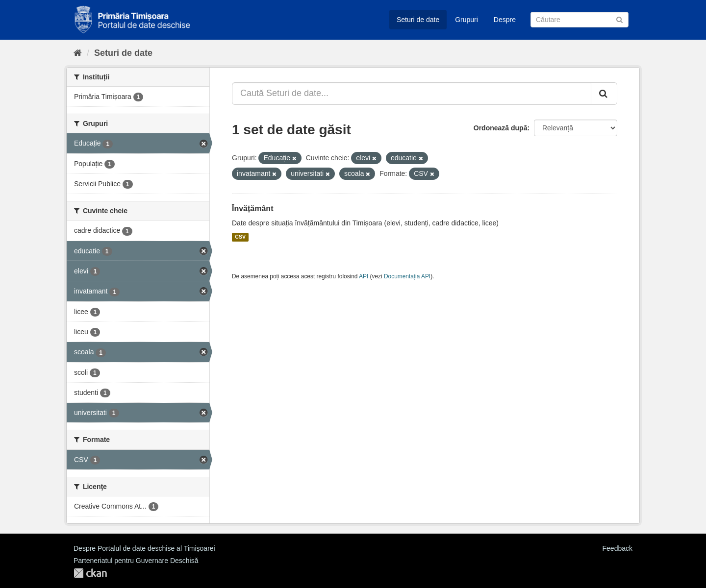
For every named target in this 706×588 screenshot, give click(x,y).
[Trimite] (619, 19)
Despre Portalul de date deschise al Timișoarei (144, 548)
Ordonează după (501, 128)
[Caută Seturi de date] (580, 20)
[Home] (78, 53)
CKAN (90, 573)
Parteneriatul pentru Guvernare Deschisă (136, 561)
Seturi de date (418, 20)
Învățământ (252, 208)
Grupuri (466, 20)
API (364, 276)
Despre (505, 20)
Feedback (618, 548)
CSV (240, 237)
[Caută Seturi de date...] (412, 94)
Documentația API (407, 276)
